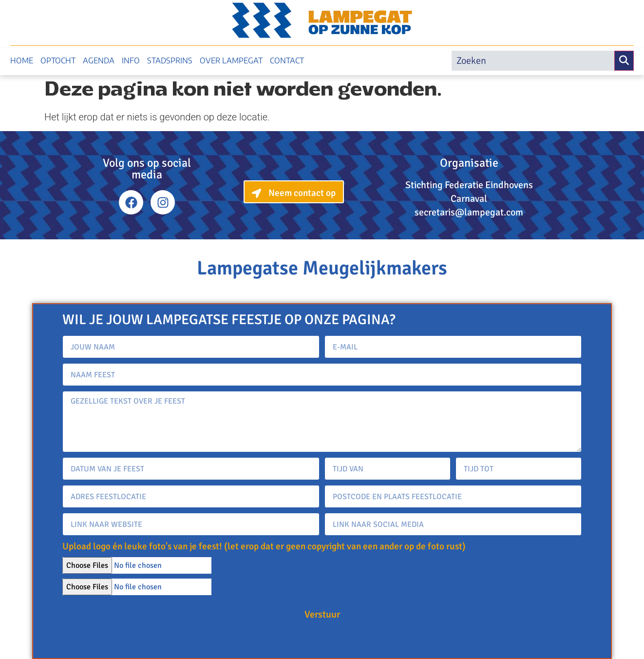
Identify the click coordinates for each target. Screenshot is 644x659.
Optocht (58, 60)
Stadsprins (170, 60)
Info (131, 60)
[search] (533, 61)
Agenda (99, 60)
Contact (287, 60)
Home (22, 60)
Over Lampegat (231, 60)
